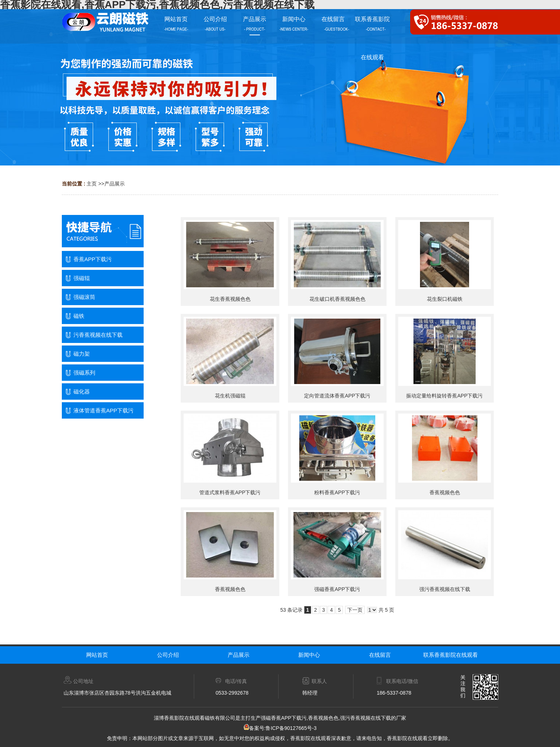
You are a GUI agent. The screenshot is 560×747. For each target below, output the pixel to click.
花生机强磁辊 (230, 396)
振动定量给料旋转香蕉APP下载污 (444, 396)
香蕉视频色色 (445, 492)
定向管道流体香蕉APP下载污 (337, 396)
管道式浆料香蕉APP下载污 (230, 492)
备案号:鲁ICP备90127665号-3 (280, 728)
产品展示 (115, 184)
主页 (92, 184)
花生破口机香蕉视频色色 (337, 299)
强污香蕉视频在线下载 (445, 589)
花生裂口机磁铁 (445, 299)
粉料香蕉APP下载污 (337, 492)
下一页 (355, 610)
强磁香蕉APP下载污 (337, 589)
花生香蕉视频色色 (230, 299)
